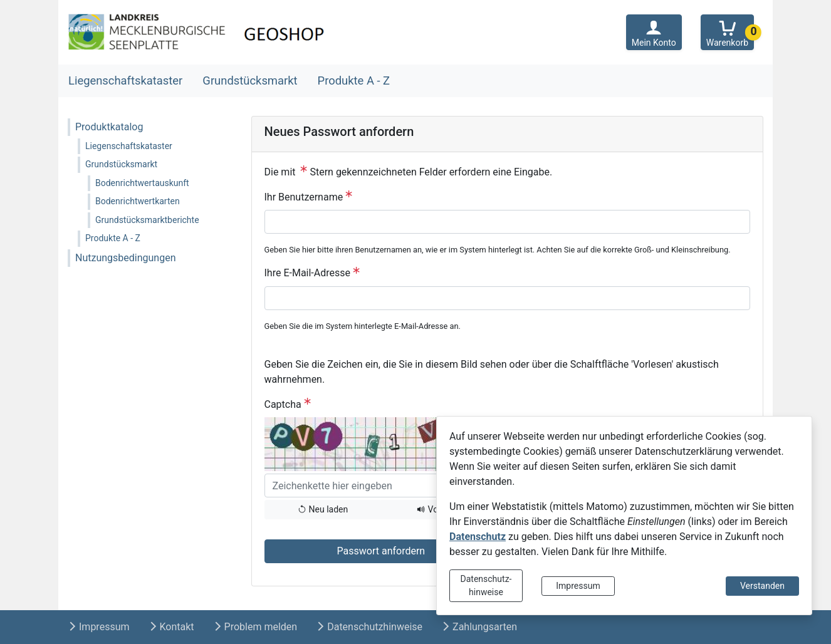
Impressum (578, 586)
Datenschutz (478, 537)
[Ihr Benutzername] (508, 222)
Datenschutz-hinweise (486, 585)
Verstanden (762, 586)
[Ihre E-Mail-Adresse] (508, 298)
